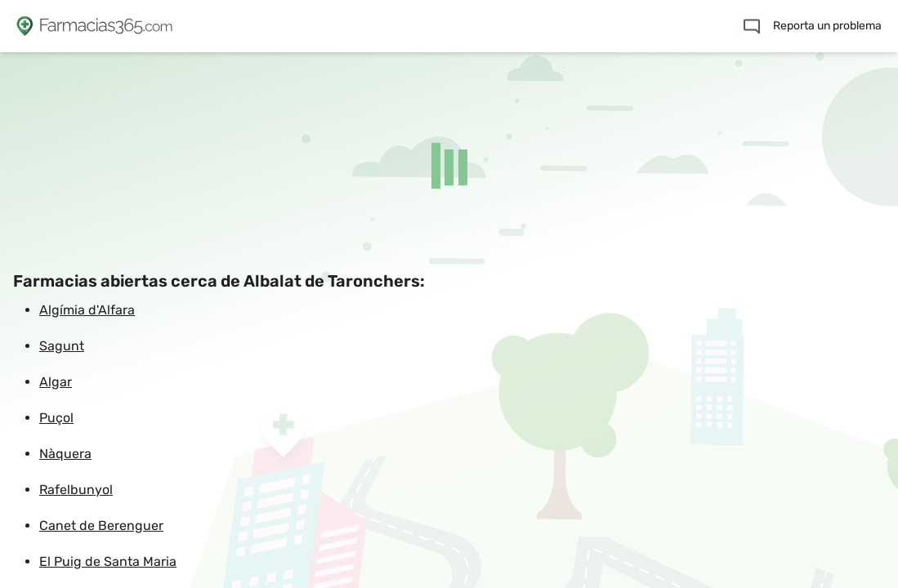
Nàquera (65, 454)
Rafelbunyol (76, 490)
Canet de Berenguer (101, 526)
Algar (56, 382)
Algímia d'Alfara (87, 310)
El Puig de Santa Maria (108, 561)
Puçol (56, 418)
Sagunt (62, 346)
